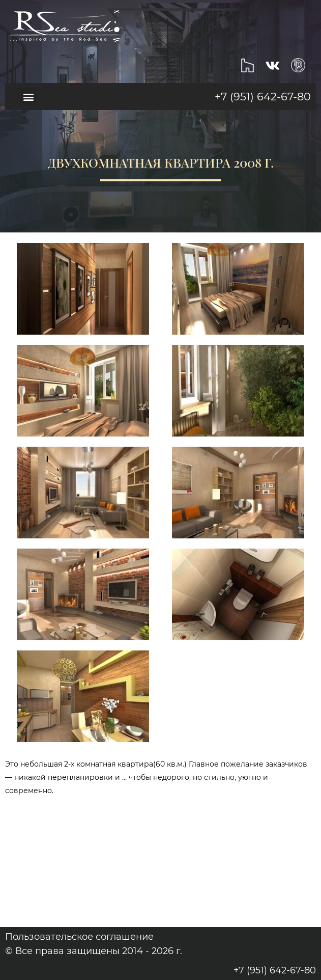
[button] (28, 97)
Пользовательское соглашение (79, 937)
